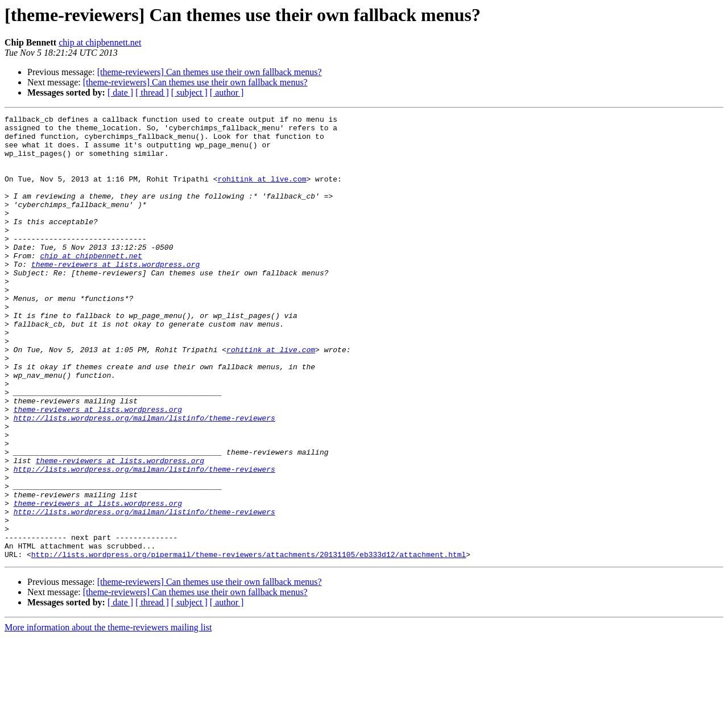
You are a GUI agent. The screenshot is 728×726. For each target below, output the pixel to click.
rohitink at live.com (262, 192)
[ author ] (227, 92)
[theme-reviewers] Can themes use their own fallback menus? (210, 72)
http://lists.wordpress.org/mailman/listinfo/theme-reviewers (144, 479)
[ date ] (120, 92)
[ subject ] (189, 92)
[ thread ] (152, 92)
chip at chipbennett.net (100, 42)
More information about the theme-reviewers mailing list (108, 716)
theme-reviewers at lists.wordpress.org (115, 295)
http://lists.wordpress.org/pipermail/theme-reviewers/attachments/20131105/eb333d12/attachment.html (249, 643)
